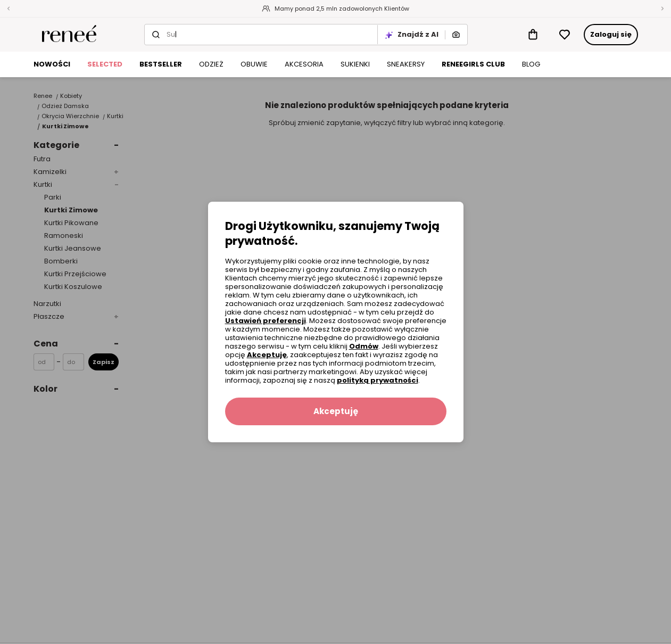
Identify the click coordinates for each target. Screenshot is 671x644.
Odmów (364, 346)
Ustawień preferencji (266, 321)
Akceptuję (267, 355)
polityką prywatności (378, 380)
